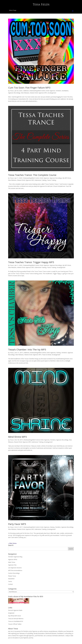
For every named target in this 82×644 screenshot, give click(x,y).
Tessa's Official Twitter (15, 624)
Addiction (26, 91)
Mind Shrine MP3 (17, 437)
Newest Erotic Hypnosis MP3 (38, 93)
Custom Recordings (14, 573)
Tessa (12, 91)
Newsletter (11, 579)
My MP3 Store (67, 178)
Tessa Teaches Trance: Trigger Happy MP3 (31, 262)
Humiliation (65, 91)
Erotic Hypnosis (51, 91)
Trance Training (52, 180)
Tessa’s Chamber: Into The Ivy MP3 (27, 350)
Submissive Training (41, 180)
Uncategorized (52, 93)
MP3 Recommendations (15, 570)
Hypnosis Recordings (14, 93)
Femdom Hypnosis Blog (15, 557)
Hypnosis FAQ (12, 565)
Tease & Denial (46, 355)
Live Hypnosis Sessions (15, 568)
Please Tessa (12, 576)
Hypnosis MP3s (13, 559)
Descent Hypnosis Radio (15, 610)
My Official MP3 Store (15, 616)
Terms (10, 581)
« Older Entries (12, 543)
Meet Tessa (12, 562)
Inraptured (11, 613)
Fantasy (59, 353)
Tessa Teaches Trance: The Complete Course (32, 175)
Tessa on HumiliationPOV (16, 621)
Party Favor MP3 (17, 524)
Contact (10, 584)
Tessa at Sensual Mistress (16, 619)
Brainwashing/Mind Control (37, 91)
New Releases (25, 93)
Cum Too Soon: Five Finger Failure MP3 (29, 88)
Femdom (58, 91)
